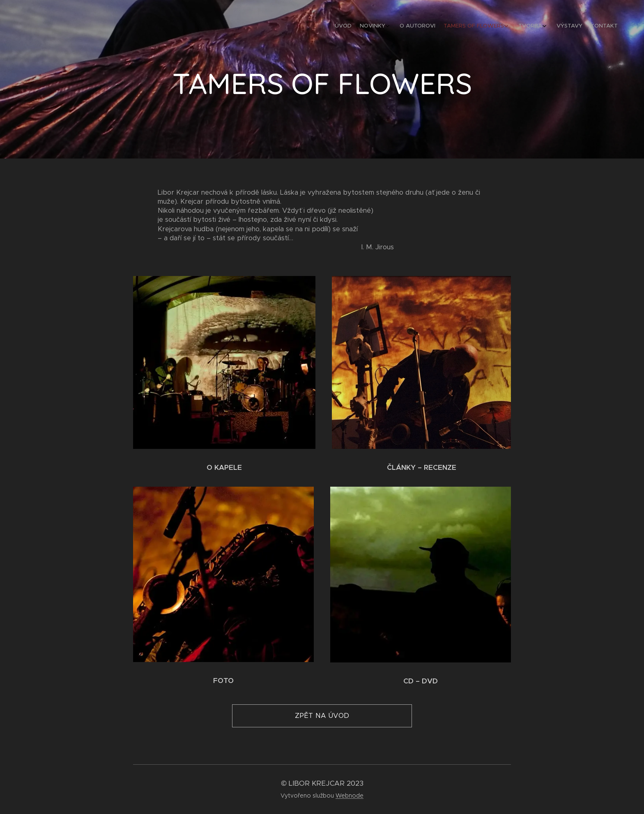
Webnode (350, 796)
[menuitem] (551, 27)
